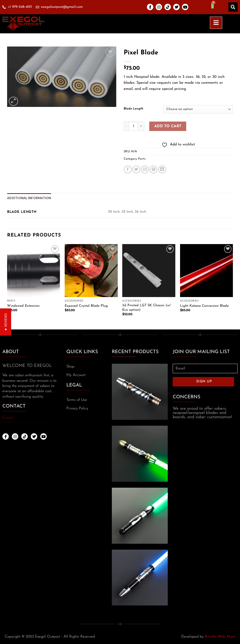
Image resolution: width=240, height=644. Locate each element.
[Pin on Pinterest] (153, 169)
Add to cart (168, 126)
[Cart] (213, 5)
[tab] (29, 198)
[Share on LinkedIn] (162, 169)
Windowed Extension (23, 306)
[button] (6, 322)
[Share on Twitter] (136, 169)
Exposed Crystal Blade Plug (86, 306)
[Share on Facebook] (128, 169)
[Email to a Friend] (145, 169)
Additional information (29, 198)
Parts (142, 159)
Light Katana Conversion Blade (204, 306)
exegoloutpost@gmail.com (26, 422)
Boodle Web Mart (220, 637)
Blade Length (134, 109)
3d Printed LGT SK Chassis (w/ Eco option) (147, 308)
